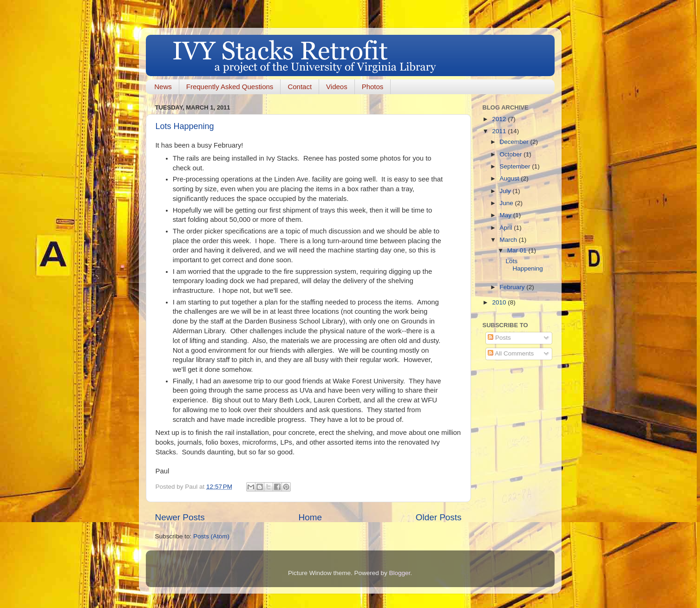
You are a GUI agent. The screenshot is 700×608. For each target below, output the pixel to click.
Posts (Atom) (211, 536)
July (506, 191)
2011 (500, 131)
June (507, 203)
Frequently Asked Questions (230, 87)
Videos (337, 87)
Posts (499, 338)
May (507, 215)
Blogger (400, 573)
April (507, 228)
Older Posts (439, 517)
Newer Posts (180, 517)
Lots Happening (185, 126)
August (510, 178)
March (509, 240)
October (512, 154)
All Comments (511, 353)
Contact (300, 87)
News (163, 87)
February (513, 287)
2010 (500, 302)
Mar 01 (518, 250)
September (516, 166)
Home (310, 517)
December (515, 142)
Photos (373, 87)
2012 (500, 119)
